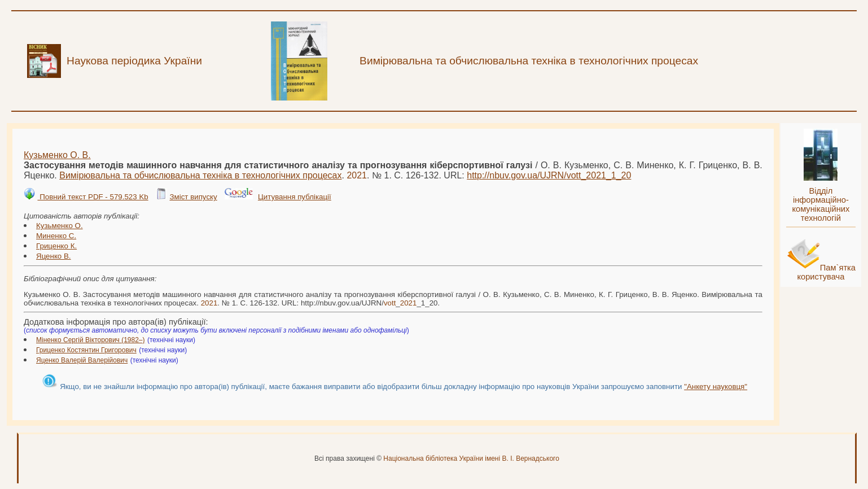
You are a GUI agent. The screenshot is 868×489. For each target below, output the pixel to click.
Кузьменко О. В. (57, 155)
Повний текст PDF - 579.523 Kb (93, 197)
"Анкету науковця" (716, 387)
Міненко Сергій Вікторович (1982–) (91, 340)
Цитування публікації (295, 197)
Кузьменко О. (60, 226)
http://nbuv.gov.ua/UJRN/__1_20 (549, 175)
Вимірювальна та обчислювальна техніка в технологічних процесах (200, 175)
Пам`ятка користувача (826, 272)
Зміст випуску (193, 197)
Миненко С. (56, 236)
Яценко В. (54, 256)
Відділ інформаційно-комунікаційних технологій (821, 204)
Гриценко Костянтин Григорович (86, 350)
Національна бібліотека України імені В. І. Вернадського (471, 459)
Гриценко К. (56, 246)
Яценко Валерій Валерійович (82, 360)
